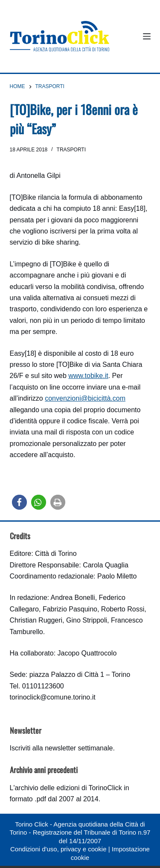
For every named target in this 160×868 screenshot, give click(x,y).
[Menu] (147, 36)
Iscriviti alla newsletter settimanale (61, 748)
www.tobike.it (88, 376)
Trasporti (71, 150)
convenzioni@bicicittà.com (85, 398)
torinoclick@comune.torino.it (53, 697)
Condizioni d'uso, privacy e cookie (58, 849)
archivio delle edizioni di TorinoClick (68, 788)
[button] (19, 502)
